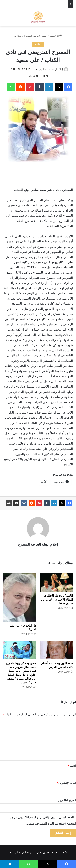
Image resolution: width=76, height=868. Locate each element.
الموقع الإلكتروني (67, 800)
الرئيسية (56, 36)
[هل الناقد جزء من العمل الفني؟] (20, 597)
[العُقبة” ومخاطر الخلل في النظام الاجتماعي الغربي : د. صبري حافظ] (56, 582)
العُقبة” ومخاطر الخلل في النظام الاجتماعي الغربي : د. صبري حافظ (57, 600)
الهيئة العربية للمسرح (35, 36)
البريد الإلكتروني (66, 783)
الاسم (72, 766)
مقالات (18, 36)
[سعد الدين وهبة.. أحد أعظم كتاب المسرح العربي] (56, 650)
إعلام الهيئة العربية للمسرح (49, 70)
